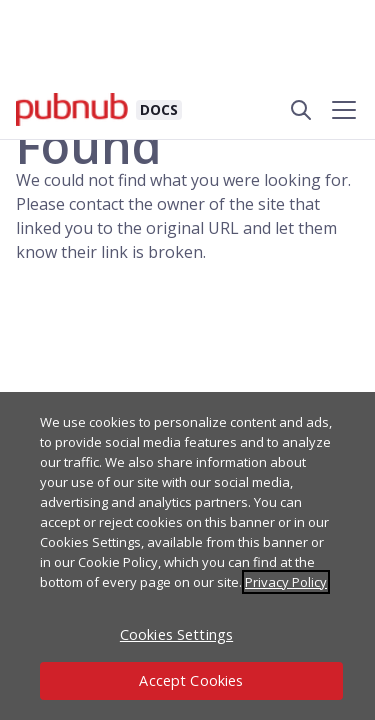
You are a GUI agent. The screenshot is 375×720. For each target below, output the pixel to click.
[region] (187, 556)
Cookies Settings (176, 634)
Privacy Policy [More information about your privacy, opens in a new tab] (286, 582)
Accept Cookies (191, 680)
